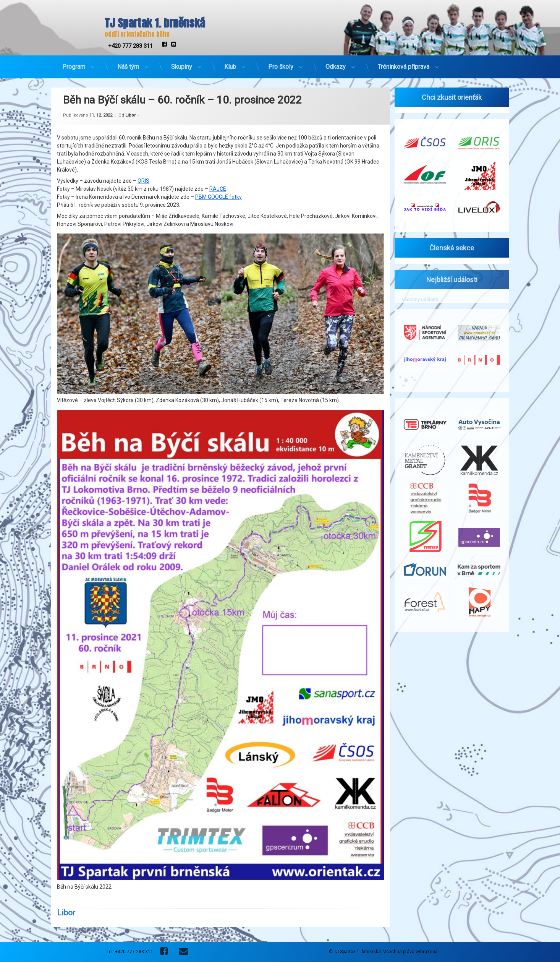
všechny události (416, 300)
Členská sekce (448, 248)
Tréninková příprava (404, 64)
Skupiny (182, 64)
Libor (130, 82)
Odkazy (336, 64)
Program (74, 64)
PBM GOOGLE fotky (218, 164)
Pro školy (281, 64)
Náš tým (128, 64)
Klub (230, 64)
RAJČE (218, 156)
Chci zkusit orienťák (448, 97)
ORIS (143, 148)
